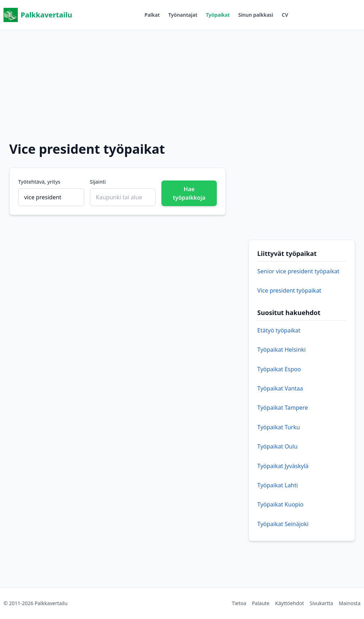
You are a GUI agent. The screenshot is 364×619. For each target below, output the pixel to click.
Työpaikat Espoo (279, 369)
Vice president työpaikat (289, 290)
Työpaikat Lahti (278, 485)
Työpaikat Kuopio (280, 504)
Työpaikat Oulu (277, 446)
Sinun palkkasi (256, 15)
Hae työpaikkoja (189, 193)
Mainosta (350, 603)
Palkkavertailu (38, 15)
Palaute (261, 603)
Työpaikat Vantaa (280, 388)
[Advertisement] (182, 80)
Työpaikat (218, 15)
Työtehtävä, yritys (39, 182)
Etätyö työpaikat (279, 330)
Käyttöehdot (290, 603)
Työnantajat (183, 15)
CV (285, 15)
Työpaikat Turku (279, 427)
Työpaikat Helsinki (282, 350)
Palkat (152, 15)
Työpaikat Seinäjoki (283, 524)
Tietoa (239, 603)
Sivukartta (321, 603)
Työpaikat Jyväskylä (283, 466)
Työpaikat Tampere (283, 408)
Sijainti (98, 182)
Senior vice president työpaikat (298, 271)
